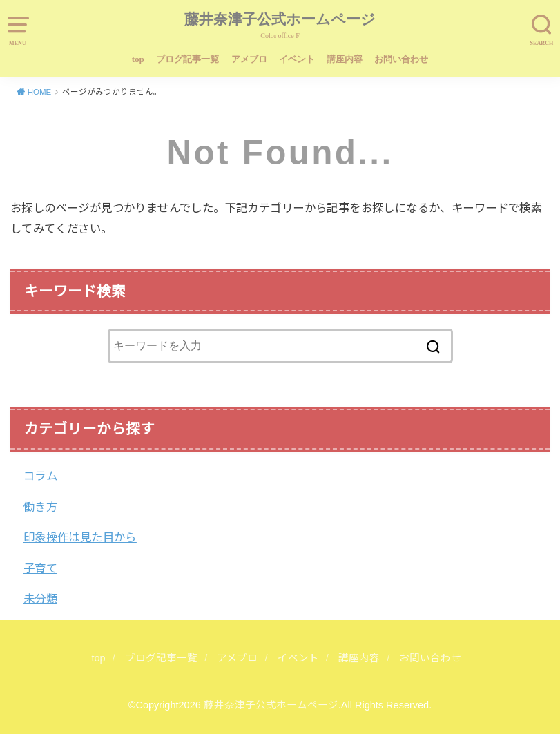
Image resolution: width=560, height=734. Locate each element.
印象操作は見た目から (80, 537)
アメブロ (249, 59)
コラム (40, 476)
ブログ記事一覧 (187, 59)
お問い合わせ (401, 59)
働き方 (40, 507)
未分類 (40, 599)
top (138, 59)
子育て (40, 568)
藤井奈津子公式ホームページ (280, 19)
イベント (297, 59)
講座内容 (345, 59)
